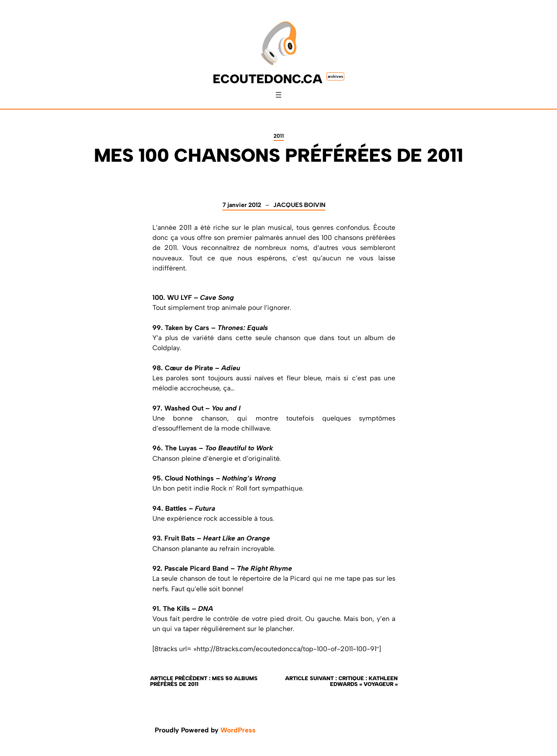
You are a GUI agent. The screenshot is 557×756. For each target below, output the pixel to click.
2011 (279, 136)
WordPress (238, 730)
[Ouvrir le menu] (278, 95)
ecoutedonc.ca (268, 79)
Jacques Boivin (299, 205)
